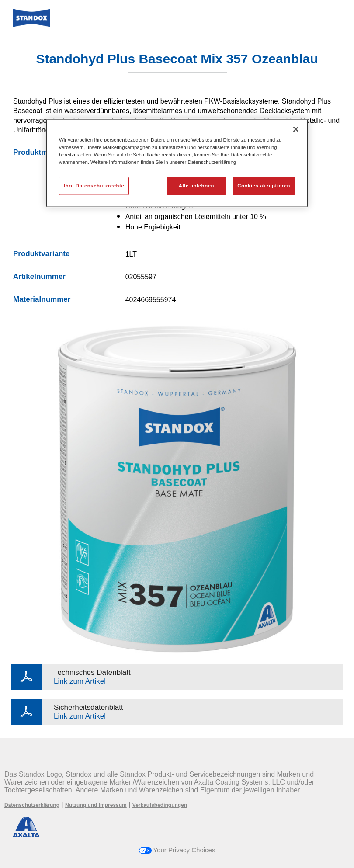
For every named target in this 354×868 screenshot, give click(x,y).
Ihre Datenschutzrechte (94, 186)
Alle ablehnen (196, 186)
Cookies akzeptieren (264, 186)
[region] (177, 163)
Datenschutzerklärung (32, 805)
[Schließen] (296, 129)
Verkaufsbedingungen (160, 805)
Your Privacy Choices (177, 850)
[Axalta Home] (32, 25)
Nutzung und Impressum (96, 805)
